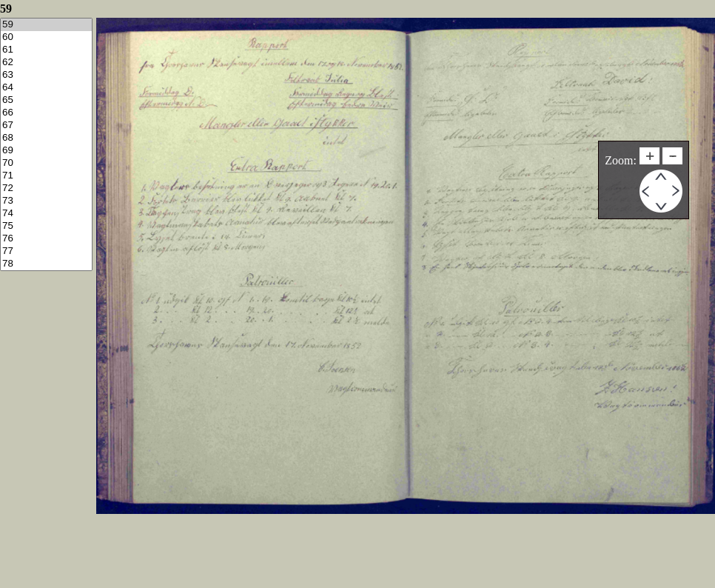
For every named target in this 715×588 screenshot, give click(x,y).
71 (46, 176)
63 (46, 75)
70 (46, 163)
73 (46, 201)
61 (46, 50)
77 (46, 251)
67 (46, 126)
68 (46, 138)
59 (46, 25)
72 (46, 188)
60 (46, 37)
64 (46, 88)
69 (46, 151)
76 (46, 239)
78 (46, 264)
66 (46, 113)
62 (46, 63)
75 (46, 226)
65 (46, 100)
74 (46, 214)
